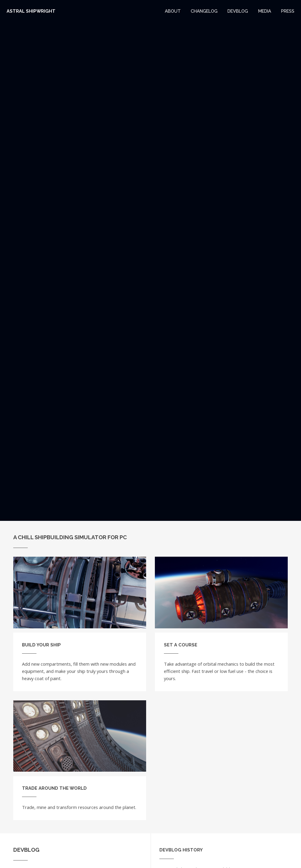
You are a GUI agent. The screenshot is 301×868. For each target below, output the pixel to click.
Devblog (238, 11)
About (173, 11)
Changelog (204, 11)
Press (288, 11)
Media (265, 11)
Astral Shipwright (31, 11)
